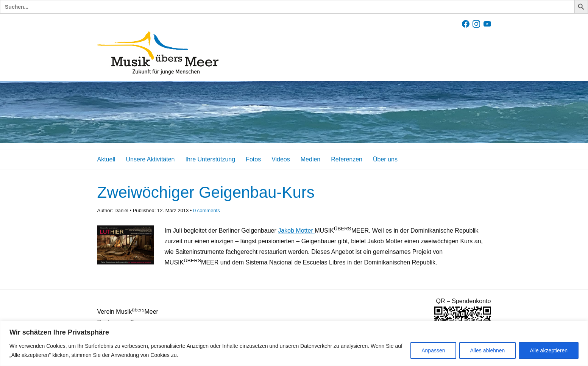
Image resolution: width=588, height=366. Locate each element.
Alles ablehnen (488, 350)
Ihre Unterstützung (210, 159)
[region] (294, 343)
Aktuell (106, 159)
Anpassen (433, 350)
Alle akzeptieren (549, 350)
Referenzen (347, 159)
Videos (281, 159)
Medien (310, 159)
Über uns (385, 159)
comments (207, 210)
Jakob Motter (296, 231)
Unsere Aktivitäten (151, 159)
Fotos (253, 159)
